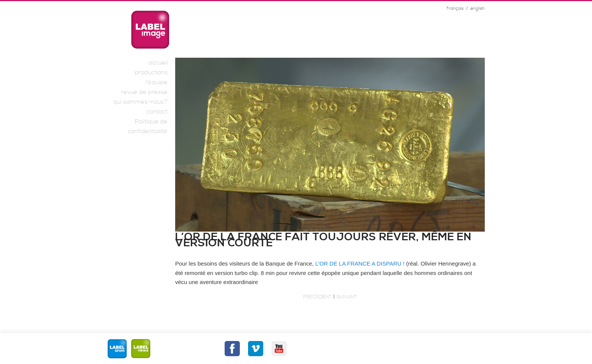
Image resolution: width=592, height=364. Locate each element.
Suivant (347, 297)
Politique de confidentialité (148, 126)
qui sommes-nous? (140, 102)
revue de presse (144, 92)
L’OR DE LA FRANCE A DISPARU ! (361, 263)
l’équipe (157, 82)
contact (157, 112)
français (455, 8)
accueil (158, 63)
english (478, 8)
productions (151, 72)
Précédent (318, 297)
